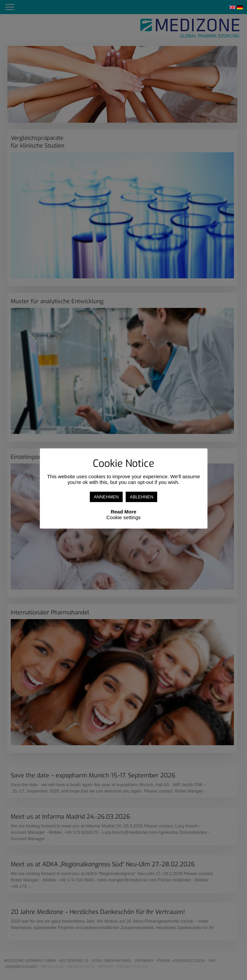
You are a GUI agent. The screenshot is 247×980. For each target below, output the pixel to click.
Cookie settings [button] (123, 517)
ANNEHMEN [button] (106, 497)
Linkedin (206, 7)
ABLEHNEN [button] (141, 497)
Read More (123, 512)
